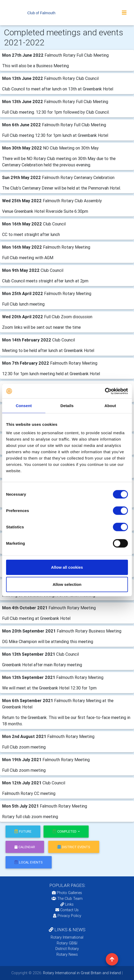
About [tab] (110, 406)
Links (67, 904)
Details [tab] (67, 406)
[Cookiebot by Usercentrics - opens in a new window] (105, 391)
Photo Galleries (67, 893)
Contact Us (67, 910)
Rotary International (67, 937)
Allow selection (67, 584)
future (23, 831)
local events (29, 862)
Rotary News (67, 954)
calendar (25, 847)
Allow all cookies (67, 567)
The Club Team (67, 899)
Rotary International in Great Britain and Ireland (81, 973)
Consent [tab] (24, 406)
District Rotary (67, 949)
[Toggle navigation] (124, 13)
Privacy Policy (67, 916)
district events (74, 847)
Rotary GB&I (67, 943)
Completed (65, 831)
